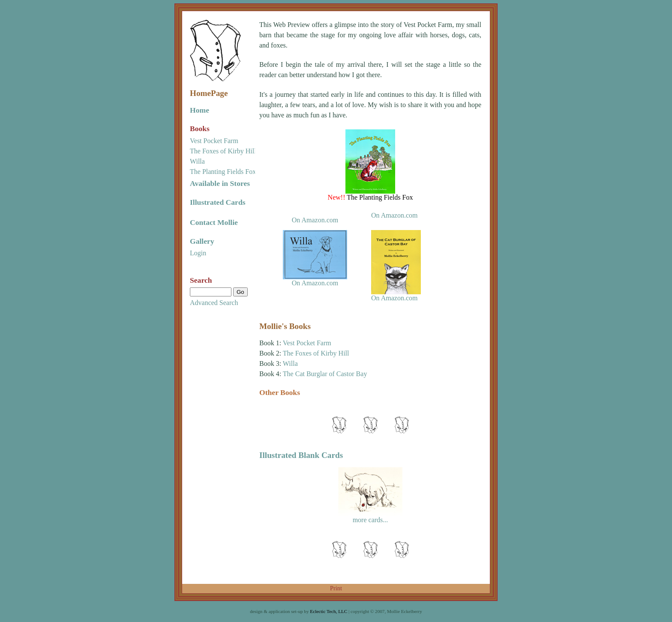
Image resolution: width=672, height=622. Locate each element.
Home (199, 110)
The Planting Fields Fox (223, 172)
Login (198, 253)
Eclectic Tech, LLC (328, 611)
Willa (197, 161)
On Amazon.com (315, 220)
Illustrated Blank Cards (301, 455)
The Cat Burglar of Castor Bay (325, 374)
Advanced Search (214, 303)
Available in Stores (220, 183)
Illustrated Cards (218, 202)
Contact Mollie (214, 222)
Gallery (202, 241)
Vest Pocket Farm (214, 141)
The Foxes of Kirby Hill (223, 151)
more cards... (370, 520)
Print (336, 588)
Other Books (280, 392)
